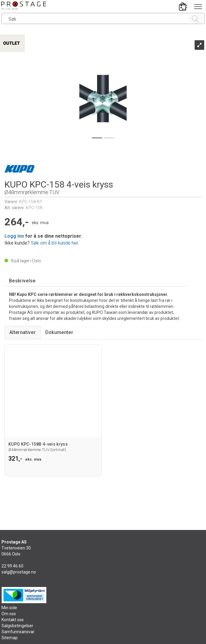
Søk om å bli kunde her (54, 243)
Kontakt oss (13, 620)
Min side (9, 608)
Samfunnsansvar (18, 632)
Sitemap (10, 638)
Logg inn (14, 236)
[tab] (22, 281)
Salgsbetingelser (17, 626)
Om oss (9, 614)
